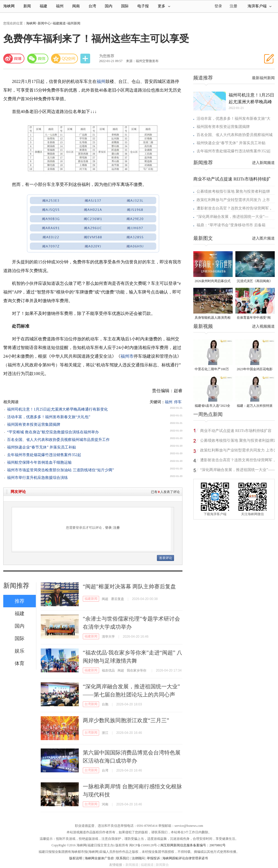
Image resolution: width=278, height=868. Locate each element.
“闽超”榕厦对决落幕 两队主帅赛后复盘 (129, 586)
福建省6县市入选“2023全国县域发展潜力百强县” (212, 406)
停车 (178, 402)
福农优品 (108, 670)
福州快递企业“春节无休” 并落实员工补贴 (42, 447)
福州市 (127, 356)
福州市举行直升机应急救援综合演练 (37, 478)
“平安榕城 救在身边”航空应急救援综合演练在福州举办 (53, 432)
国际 (125, 6)
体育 (20, 663)
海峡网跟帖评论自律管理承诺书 (185, 858)
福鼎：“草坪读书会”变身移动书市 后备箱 (231, 225)
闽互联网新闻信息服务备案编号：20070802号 (193, 845)
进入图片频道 (263, 238)
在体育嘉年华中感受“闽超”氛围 (254, 318)
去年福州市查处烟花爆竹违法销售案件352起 (44, 455)
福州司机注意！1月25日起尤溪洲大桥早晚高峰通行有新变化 (57, 409)
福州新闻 (74, 23)
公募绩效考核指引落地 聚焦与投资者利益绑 (233, 191)
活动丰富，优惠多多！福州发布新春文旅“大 (233, 119)
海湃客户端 (260, 6)
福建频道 (59, 23)
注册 (233, 6)
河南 (105, 804)
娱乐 (20, 651)
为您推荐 (107, 56)
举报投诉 (153, 858)
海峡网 (9, 6)
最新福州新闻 (263, 78)
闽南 (76, 6)
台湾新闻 (91, 704)
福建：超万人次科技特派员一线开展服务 (255, 406)
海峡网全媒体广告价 (99, 858)
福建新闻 (91, 599)
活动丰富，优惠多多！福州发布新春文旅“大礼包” (49, 417)
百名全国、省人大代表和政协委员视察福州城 (235, 135)
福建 (43, 6)
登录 (108, 528)
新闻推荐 (16, 586)
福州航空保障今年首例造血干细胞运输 (39, 462)
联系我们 (123, 858)
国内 (109, 6)
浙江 (105, 733)
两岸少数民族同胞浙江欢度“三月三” (126, 720)
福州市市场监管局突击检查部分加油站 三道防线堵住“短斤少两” (61, 470)
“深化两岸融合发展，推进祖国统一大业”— (232, 217)
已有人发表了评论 (165, 492)
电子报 (143, 6)
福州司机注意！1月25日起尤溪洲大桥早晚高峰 (251, 98)
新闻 (27, 6)
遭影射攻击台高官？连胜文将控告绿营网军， (235, 208)
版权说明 (76, 858)
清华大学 (108, 637)
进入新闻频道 (263, 163)
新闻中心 (44, 23)
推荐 (20, 601)
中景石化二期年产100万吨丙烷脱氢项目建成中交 (213, 370)
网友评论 (18, 492)
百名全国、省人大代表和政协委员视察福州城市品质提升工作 (58, 440)
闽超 (105, 599)
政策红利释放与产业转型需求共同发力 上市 (233, 200)
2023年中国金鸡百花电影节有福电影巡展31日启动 (255, 370)
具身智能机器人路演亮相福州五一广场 (213, 318)
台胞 (105, 704)
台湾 (92, 6)
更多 (164, 6)
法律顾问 (138, 858)
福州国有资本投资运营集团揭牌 (34, 425)
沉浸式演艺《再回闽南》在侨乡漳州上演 (255, 281)
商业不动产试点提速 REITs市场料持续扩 (232, 179)
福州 (60, 6)
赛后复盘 (118, 599)
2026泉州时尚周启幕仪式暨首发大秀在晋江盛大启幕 (213, 281)
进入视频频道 (263, 326)
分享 (86, 59)
